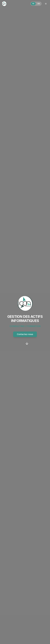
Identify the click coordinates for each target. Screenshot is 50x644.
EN (39, 4)
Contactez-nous (25, 334)
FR (33, 4)
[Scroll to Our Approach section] (27, 343)
